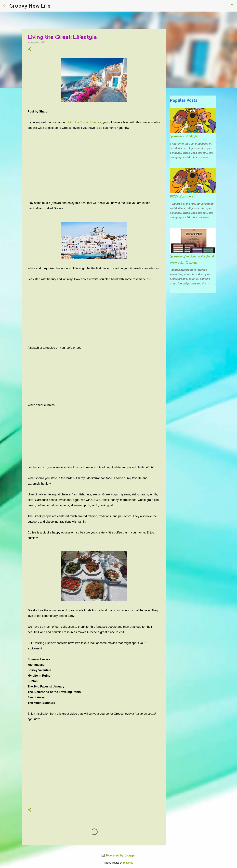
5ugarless (128, 863)
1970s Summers (182, 196)
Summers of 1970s (184, 136)
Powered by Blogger (118, 855)
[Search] (55, 6)
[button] (30, 49)
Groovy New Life (30, 6)
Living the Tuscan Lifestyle (84, 122)
